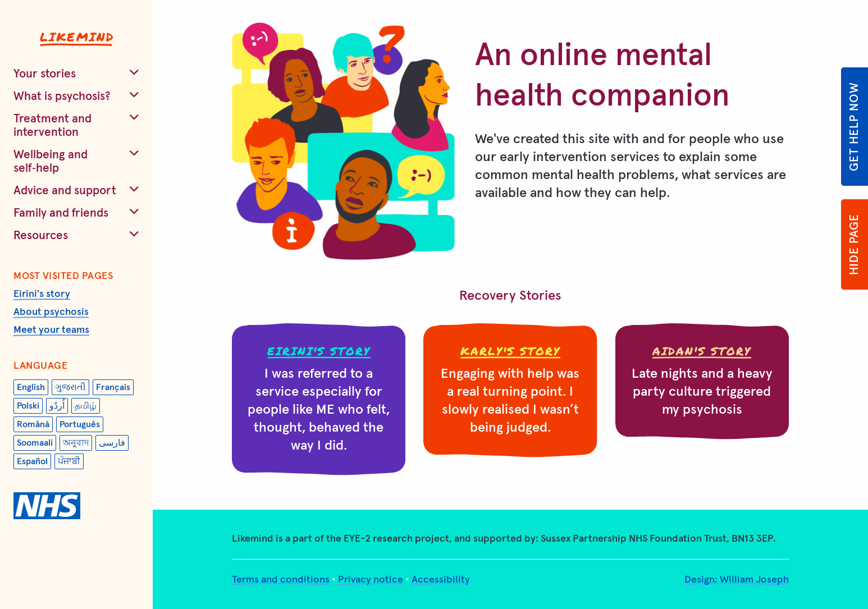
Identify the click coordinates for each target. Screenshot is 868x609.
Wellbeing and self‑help (51, 161)
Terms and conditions (281, 580)
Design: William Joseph (737, 580)
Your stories (45, 74)
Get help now (854, 127)
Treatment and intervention (52, 125)
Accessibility (441, 580)
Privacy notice (371, 580)
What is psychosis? (62, 96)
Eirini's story (42, 294)
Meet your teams (51, 330)
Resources (41, 235)
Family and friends (61, 213)
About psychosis (51, 312)
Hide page (854, 244)
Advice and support (65, 191)
